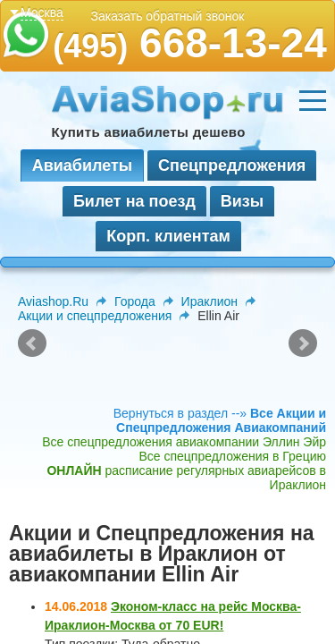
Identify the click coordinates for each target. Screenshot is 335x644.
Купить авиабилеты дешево (149, 132)
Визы (242, 201)
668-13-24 (190, 43)
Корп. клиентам (168, 236)
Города (135, 301)
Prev (32, 343)
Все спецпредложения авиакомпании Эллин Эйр (184, 442)
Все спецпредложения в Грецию (232, 456)
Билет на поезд (134, 201)
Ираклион (209, 301)
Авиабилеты (82, 165)
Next (303, 343)
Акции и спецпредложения (95, 316)
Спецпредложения (232, 165)
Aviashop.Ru (53, 301)
